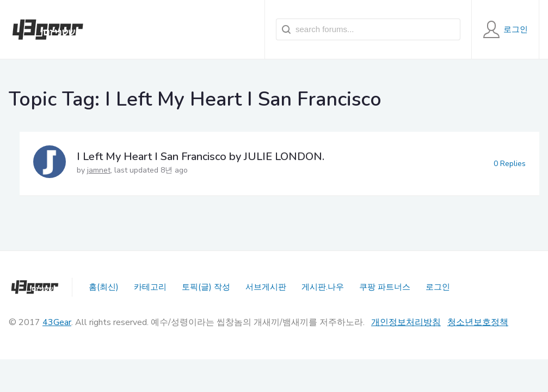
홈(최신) (104, 287)
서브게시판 (266, 287)
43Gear (57, 322)
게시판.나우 (323, 287)
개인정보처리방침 (406, 322)
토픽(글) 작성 (206, 287)
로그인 (438, 287)
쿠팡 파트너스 (385, 287)
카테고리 (150, 287)
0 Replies (510, 164)
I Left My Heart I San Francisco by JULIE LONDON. (201, 157)
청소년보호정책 (478, 322)
